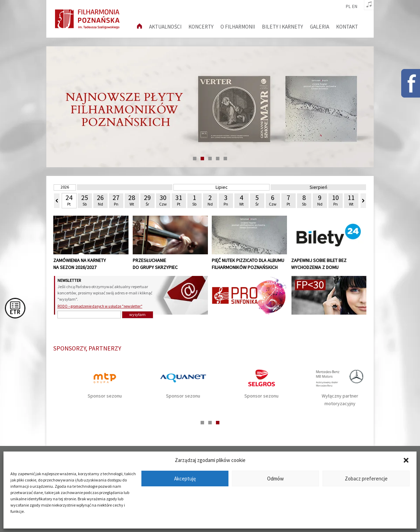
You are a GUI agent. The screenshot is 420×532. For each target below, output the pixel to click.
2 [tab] (202, 159)
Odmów (275, 479)
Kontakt (347, 27)
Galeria (320, 27)
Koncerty (201, 27)
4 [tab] (218, 159)
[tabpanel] (210, 107)
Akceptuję (185, 479)
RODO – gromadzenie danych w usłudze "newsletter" (100, 306)
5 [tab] (225, 159)
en (355, 7)
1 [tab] (195, 159)
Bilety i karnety (282, 27)
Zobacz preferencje (366, 479)
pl (348, 7)
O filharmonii (238, 27)
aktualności (165, 27)
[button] (406, 460)
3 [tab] (210, 159)
